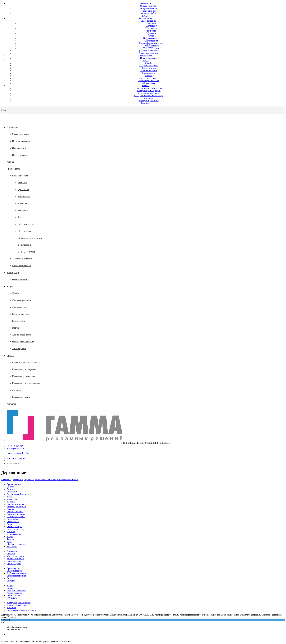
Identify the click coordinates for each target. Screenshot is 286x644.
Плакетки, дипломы (16, 514)
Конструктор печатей (17, 605)
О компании (146, 3)
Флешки (11, 539)
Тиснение (151, 31)
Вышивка (151, 23)
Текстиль (11, 532)
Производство (146, 18)
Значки (10, 497)
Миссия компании (149, 6)
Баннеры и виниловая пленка (149, 88)
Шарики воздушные (16, 544)
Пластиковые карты (16, 517)
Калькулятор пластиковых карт (149, 95)
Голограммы (12, 492)
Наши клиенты (149, 11)
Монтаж (149, 76)
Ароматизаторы (14, 484)
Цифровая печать (151, 38)
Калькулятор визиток (149, 100)
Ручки (9, 524)
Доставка (149, 98)
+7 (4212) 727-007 (15, 446)
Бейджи (10, 487)
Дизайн (148, 63)
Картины (11, 502)
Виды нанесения (149, 21)
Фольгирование (151, 46)
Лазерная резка (149, 68)
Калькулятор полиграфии (148, 91)
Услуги (146, 61)
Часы (9, 541)
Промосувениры (14, 527)
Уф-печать (151, 33)
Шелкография (151, 41)
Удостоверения (14, 534)
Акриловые (29, 480)
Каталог (146, 16)
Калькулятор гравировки (149, 93)
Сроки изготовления (149, 53)
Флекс (151, 36)
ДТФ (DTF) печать (151, 48)
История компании (149, 8)
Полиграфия (12, 519)
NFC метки (12, 546)
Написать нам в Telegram (18, 453)
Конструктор (146, 56)
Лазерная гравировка (148, 66)
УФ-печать (12, 598)
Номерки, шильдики (16, 507)
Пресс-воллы (13, 522)
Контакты (146, 103)
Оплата (10, 578)
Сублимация (151, 26)
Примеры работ (148, 13)
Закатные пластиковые (68, 480)
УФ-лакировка (149, 83)
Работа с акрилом (149, 71)
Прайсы (146, 86)
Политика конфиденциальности (22, 610)
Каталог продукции (16, 458)
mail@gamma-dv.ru (16, 449)
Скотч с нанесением (16, 529)
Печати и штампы (149, 58)
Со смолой (6, 480)
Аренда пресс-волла (148, 78)
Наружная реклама (15, 504)
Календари (12, 499)
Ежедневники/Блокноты (18, 494)
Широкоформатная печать (151, 43)
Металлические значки (46, 480)
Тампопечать (151, 28)
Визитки (11, 489)
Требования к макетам (149, 51)
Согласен (5, 620)
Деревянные (17, 480)
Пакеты (10, 509)
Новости (11, 554)
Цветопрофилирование (149, 81)
